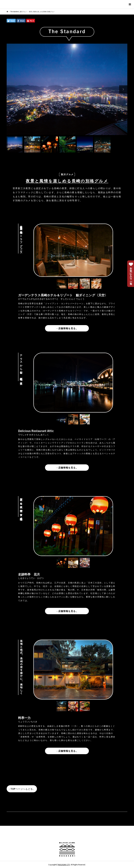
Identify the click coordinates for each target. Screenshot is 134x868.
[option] (67, 89)
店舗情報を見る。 (67, 328)
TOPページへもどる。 (22, 789)
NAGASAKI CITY (64, 865)
